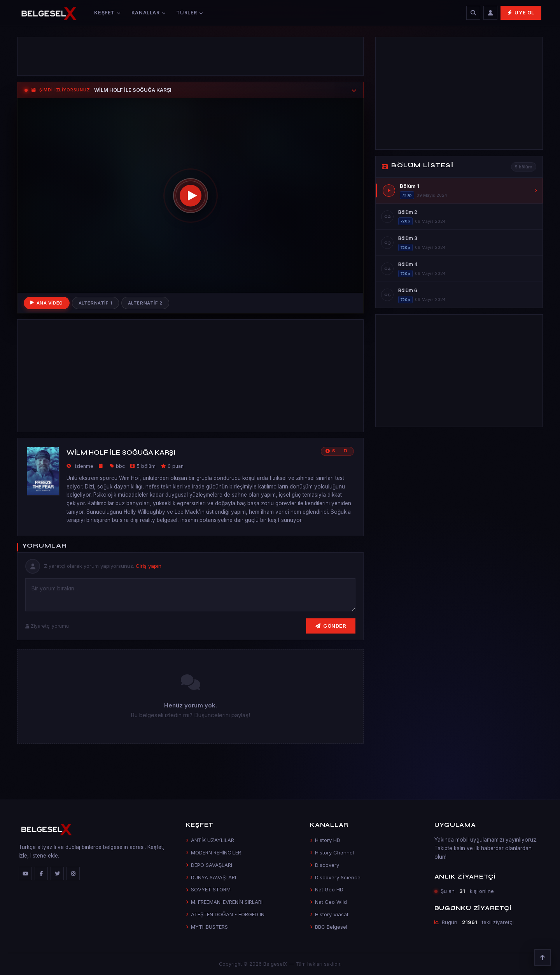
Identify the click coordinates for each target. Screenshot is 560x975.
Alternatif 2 (145, 303)
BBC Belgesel (329, 927)
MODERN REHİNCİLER (213, 852)
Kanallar (149, 13)
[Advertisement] (190, 56)
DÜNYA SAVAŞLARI (211, 877)
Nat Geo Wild (328, 902)
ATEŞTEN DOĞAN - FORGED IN (225, 914)
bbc (120, 466)
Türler (189, 13)
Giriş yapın (149, 566)
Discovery (325, 865)
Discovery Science (335, 877)
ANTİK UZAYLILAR (210, 840)
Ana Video (47, 303)
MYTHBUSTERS (207, 927)
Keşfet (107, 13)
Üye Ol (521, 13)
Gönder (331, 626)
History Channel (332, 852)
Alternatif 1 (95, 303)
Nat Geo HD (327, 889)
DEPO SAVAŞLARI (209, 865)
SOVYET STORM (208, 889)
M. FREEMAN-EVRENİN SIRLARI (224, 902)
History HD (325, 840)
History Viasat (329, 914)
